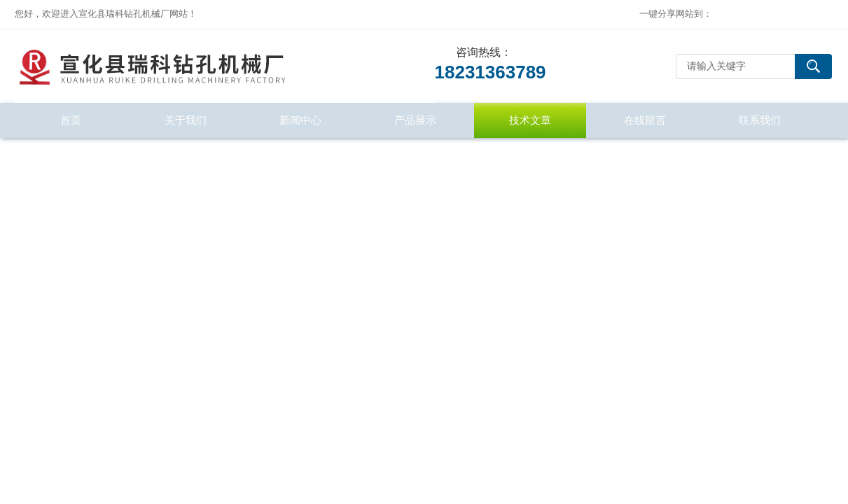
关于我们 (186, 120)
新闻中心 (300, 120)
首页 (71, 120)
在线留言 (645, 120)
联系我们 (760, 120)
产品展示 (415, 120)
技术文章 (530, 120)
